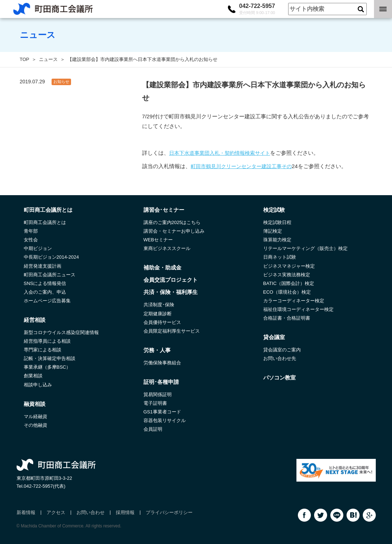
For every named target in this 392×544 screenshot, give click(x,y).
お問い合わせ (91, 512)
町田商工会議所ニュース (50, 275)
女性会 (31, 240)
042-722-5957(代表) (45, 486)
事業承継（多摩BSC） (47, 367)
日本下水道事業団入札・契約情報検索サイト (220, 153)
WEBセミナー (158, 240)
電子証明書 (155, 403)
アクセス (56, 512)
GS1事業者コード (162, 412)
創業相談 (33, 376)
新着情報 (26, 512)
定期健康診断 (158, 314)
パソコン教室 (279, 378)
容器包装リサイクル (165, 420)
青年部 (31, 231)
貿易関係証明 (158, 394)
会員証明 (153, 429)
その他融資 (36, 425)
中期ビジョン (38, 248)
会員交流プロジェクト (171, 280)
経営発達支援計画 (43, 266)
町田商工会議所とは (45, 222)
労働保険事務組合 (162, 363)
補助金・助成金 (162, 267)
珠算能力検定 (277, 240)
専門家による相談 (43, 350)
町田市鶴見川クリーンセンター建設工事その (241, 166)
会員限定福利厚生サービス (172, 331)
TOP (25, 59)
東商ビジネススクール (167, 248)
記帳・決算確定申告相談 (50, 358)
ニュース (48, 59)
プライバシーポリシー (169, 512)
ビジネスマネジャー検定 (289, 266)
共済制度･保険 (159, 305)
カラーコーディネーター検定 (294, 301)
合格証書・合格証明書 (287, 318)
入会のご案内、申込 (45, 292)
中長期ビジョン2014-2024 (51, 257)
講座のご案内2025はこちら (172, 222)
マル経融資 (36, 416)
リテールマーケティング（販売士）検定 (305, 248)
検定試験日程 (277, 222)
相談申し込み (38, 385)
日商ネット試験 (280, 257)
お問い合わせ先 (280, 358)
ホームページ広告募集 (47, 301)
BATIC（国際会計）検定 (289, 283)
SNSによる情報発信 (45, 283)
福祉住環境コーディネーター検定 (298, 309)
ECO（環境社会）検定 (287, 292)
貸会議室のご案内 (282, 350)
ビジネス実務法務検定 (287, 275)
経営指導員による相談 (47, 341)
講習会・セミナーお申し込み (174, 231)
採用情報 (125, 512)
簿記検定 (273, 231)
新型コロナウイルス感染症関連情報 (61, 332)
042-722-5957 (257, 9)
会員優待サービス (162, 322)
